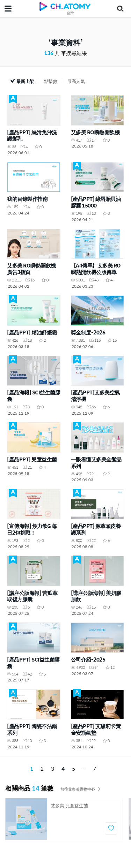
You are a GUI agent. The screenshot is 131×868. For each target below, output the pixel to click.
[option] (64, 819)
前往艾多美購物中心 (81, 789)
